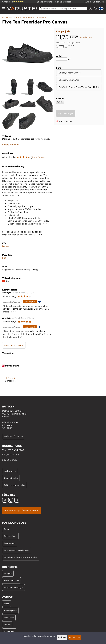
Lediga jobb (9, 632)
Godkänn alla (75, 637)
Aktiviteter (8, 17)
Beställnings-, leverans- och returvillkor (21, 557)
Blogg (7, 604)
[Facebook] (5, 500)
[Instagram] (11, 500)
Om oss (7, 625)
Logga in (8, 573)
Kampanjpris (63, 31)
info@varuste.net (11, 454)
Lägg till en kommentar (14, 345)
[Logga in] (90, 9)
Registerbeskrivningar (13, 587)
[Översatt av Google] (12, 302)
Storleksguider (10, 611)
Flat (4, 258)
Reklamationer (10, 536)
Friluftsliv (21, 17)
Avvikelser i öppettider (14, 436)
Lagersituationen (11, 145)
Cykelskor (41, 17)
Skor (31, 17)
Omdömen (13, 2)
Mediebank (9, 618)
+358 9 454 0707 (15, 450)
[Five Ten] (11, 372)
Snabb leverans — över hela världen (54, 2)
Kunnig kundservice (94, 2)
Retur (7, 529)
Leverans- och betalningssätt (17, 550)
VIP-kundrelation (11, 580)
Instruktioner (10, 543)
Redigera (62, 637)
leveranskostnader (86, 37)
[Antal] (62, 59)
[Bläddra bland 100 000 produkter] (63, 9)
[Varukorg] (96, 9)
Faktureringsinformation (14, 485)
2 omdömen (38, 157)
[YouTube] (17, 500)
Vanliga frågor (10, 471)
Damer (6, 246)
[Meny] (4, 9)
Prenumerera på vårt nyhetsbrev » (21, 511)
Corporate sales (11, 478)
